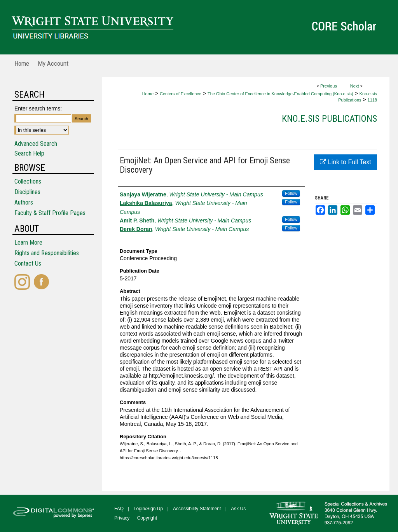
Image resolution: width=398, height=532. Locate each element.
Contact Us (28, 263)
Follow (291, 193)
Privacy (122, 518)
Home (148, 94)
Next (355, 86)
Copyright (147, 518)
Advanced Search (36, 144)
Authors (24, 202)
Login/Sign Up (148, 509)
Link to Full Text (345, 162)
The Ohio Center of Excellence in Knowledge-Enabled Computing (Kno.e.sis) (280, 94)
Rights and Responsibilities (47, 253)
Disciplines (27, 192)
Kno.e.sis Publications (329, 119)
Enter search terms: (38, 108)
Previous (329, 86)
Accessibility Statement (197, 509)
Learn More (28, 242)
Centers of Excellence (181, 94)
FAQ (119, 509)
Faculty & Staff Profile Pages (50, 213)
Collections (28, 181)
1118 (372, 100)
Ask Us (238, 509)
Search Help (29, 153)
